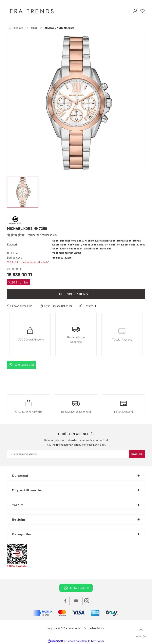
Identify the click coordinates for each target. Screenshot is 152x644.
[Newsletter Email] (76, 454)
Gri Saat (110, 244)
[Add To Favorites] (20, 306)
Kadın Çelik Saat (93, 244)
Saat (55, 241)
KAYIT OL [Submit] (137, 454)
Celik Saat (74, 244)
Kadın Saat (91, 248)
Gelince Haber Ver (76, 294)
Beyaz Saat (124, 241)
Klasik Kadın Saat (71, 248)
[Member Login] (135, 11)
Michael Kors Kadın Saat (100, 241)
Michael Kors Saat (71, 241)
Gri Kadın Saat (126, 244)
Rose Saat (106, 248)
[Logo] (31, 11)
